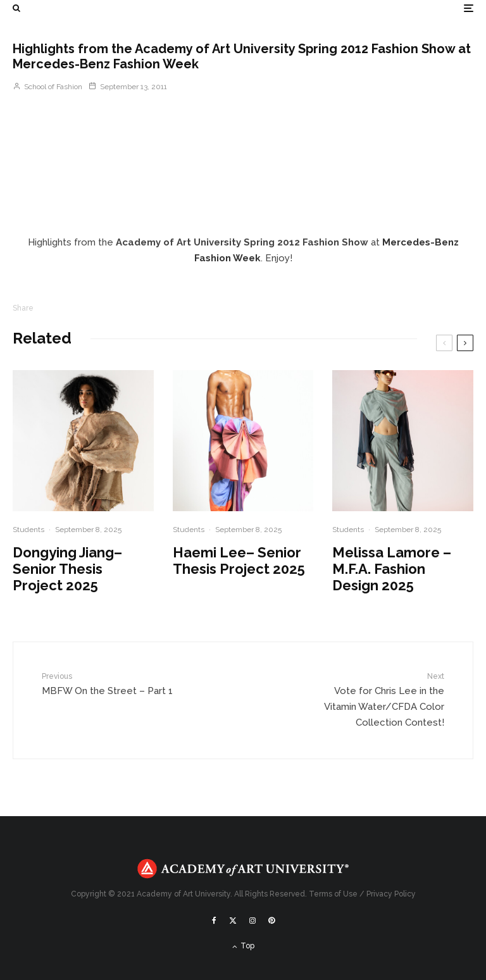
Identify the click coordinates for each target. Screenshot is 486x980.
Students (28, 530)
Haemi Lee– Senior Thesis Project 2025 (239, 561)
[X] (233, 921)
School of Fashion (47, 87)
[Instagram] (252, 921)
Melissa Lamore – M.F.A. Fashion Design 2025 (392, 569)
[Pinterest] (271, 921)
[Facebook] (214, 921)
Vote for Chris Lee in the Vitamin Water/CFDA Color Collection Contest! (374, 699)
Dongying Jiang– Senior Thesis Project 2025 (67, 569)
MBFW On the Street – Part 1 (112, 684)
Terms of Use (333, 894)
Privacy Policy (391, 894)
